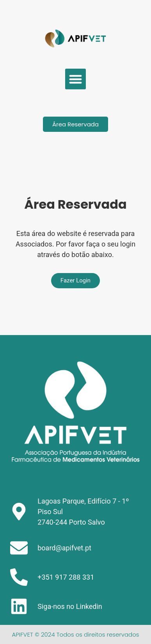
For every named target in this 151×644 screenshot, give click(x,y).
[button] (75, 79)
